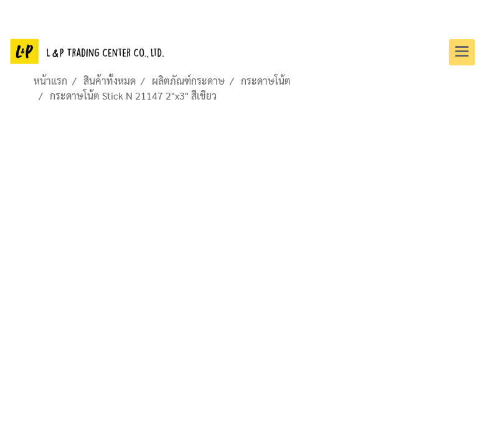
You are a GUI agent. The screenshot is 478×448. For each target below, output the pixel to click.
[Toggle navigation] (462, 52)
